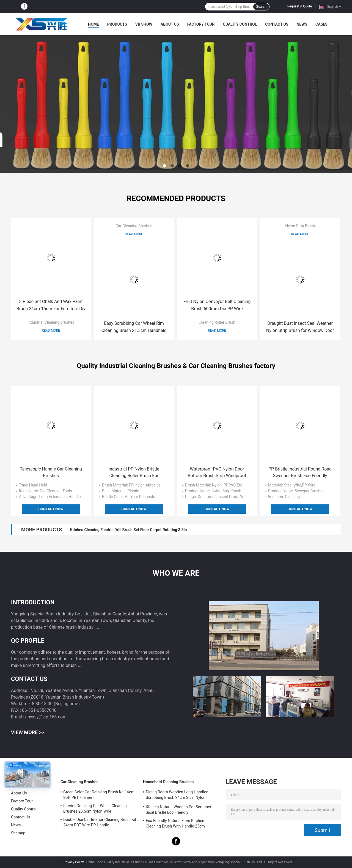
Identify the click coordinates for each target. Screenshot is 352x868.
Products (117, 24)
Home (94, 24)
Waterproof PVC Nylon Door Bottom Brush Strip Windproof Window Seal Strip (217, 473)
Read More (51, 331)
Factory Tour (201, 24)
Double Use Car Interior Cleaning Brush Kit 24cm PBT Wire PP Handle (100, 822)
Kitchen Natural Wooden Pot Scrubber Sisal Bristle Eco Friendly (178, 810)
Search (261, 7)
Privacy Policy (74, 862)
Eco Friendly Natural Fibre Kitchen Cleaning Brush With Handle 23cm (175, 823)
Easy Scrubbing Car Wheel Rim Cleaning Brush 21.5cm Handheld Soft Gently (134, 327)
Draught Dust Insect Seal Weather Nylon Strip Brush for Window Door (300, 327)
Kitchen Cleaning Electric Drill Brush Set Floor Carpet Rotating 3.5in (128, 530)
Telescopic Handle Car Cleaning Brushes (51, 472)
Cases (321, 24)
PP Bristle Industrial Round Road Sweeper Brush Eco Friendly (300, 472)
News (302, 24)
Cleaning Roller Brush (217, 322)
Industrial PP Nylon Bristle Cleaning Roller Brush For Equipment (134, 473)
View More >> (28, 732)
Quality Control (240, 24)
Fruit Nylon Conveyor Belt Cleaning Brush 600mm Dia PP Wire (217, 305)
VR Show (144, 24)
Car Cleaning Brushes (134, 226)
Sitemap (18, 833)
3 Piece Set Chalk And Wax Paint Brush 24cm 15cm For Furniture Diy (51, 305)
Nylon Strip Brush (300, 226)
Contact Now (51, 509)
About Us (170, 24)
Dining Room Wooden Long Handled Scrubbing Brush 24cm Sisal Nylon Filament (177, 796)
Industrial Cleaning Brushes (51, 322)
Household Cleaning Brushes (168, 782)
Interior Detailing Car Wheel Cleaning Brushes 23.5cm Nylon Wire (95, 808)
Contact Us (277, 24)
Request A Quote (300, 6)
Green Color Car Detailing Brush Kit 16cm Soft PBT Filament (99, 795)
